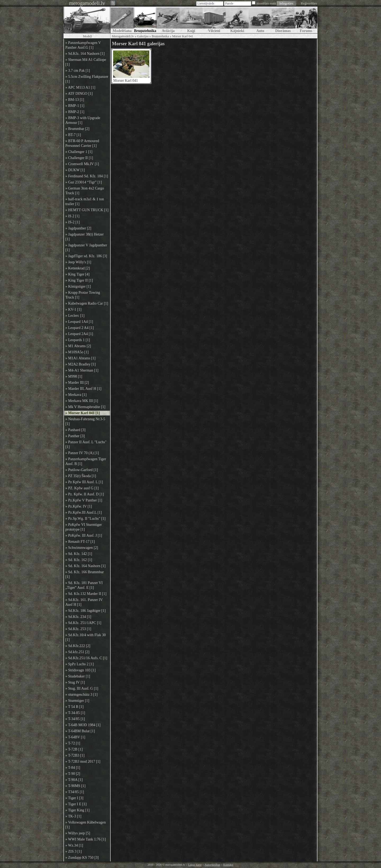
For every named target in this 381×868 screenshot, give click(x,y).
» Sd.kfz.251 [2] (77, 652)
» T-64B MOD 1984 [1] (83, 725)
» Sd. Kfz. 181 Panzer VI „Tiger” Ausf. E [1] (84, 585)
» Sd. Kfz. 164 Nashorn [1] (85, 566)
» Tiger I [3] (74, 798)
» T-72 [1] (73, 743)
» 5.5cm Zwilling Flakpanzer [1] (87, 79)
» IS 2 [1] (72, 216)
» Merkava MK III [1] (82, 401)
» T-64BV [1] (75, 737)
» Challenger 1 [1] (79, 152)
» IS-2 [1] (72, 222)
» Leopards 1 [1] (78, 340)
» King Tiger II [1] (79, 280)
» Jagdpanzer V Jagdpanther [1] (86, 248)
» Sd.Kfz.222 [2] (78, 646)
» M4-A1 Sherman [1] (82, 370)
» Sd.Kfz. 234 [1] (78, 617)
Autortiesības (212, 865)
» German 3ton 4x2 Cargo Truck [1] (85, 191)
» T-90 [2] (73, 774)
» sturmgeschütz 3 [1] (81, 695)
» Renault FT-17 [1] (80, 542)
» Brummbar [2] (77, 129)
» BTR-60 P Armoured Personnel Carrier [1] (82, 143)
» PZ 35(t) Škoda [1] (81, 476)
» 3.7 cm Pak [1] (78, 71)
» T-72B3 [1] (75, 755)
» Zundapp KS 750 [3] (82, 858)
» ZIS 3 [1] (74, 851)
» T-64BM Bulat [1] (80, 731)
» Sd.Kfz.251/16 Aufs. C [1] (86, 658)
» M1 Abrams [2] (78, 346)
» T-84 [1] (73, 768)
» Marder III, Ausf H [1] (83, 389)
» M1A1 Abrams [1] (80, 358)
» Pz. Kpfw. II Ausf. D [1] (85, 494)
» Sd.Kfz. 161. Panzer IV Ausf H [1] (84, 602)
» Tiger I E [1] (76, 804)
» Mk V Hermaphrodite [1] (85, 407)
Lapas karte (195, 865)
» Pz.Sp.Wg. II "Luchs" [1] (85, 519)
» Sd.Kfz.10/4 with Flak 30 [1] (85, 637)
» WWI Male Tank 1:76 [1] (86, 839)
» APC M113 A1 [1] (80, 87)
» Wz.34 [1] (74, 845)
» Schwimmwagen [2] (82, 548)
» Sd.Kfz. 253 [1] (78, 629)
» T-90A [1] (74, 780)
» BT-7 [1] (73, 135)
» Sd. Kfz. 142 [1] (79, 554)
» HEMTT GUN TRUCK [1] (87, 210)
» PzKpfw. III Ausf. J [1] (84, 535)
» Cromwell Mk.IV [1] (82, 164)
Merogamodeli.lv (123, 36)
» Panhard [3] (75, 430)
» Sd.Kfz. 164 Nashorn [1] (85, 54)
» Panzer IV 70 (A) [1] (82, 453)
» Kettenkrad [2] (78, 268)
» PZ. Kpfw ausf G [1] (82, 488)
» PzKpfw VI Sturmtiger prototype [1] (84, 527)
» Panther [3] (75, 436)
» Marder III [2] (77, 383)
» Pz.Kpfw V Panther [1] (84, 500)
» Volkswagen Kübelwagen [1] (86, 825)
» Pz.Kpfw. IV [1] (79, 506)
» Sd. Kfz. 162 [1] (79, 560)
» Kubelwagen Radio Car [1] (87, 303)
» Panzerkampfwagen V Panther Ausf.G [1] (83, 45)
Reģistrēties (309, 3)
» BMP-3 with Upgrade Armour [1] (83, 120)
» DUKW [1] (75, 170)
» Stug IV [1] (75, 682)
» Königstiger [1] (78, 286)
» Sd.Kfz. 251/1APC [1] (83, 623)
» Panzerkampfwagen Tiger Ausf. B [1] (86, 461)
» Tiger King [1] (77, 810)
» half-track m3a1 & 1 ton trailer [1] (85, 202)
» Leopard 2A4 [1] (79, 334)
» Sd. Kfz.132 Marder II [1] (86, 594)
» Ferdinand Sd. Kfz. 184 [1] (87, 176)
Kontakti (228, 865)
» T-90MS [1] (75, 786)
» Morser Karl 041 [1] (83, 413)
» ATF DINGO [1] (79, 94)
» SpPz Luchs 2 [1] (80, 664)
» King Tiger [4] (77, 274)
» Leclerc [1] (75, 316)
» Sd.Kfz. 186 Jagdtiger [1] (85, 611)
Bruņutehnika (160, 36)
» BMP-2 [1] (75, 112)
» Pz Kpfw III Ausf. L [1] (84, 482)
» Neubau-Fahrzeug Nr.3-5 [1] (85, 421)
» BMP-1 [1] (75, 106)
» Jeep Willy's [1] (78, 262)
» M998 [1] (74, 376)
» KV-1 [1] (73, 309)
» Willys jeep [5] (78, 833)
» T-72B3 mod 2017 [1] (83, 761)
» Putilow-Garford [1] (82, 470)
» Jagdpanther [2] (78, 228)
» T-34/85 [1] (75, 719)
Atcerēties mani (266, 3)
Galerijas (143, 36)
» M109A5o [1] (77, 352)
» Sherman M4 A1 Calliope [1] (86, 62)
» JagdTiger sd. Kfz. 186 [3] (86, 256)
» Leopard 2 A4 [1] (80, 328)
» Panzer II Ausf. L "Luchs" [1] (86, 444)
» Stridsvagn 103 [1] (81, 670)
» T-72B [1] (74, 749)
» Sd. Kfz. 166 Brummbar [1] (85, 574)
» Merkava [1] (76, 395)
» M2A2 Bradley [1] (81, 364)
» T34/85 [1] (75, 792)
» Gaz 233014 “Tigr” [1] (84, 182)
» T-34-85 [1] (75, 713)
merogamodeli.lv (87, 3)
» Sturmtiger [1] (77, 701)
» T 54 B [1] (74, 707)
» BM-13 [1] (75, 100)
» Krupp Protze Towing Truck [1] (83, 295)
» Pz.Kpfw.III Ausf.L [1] (84, 512)
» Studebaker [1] (78, 676)
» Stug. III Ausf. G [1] (82, 688)
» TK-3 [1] (73, 816)
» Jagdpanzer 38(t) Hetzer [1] (85, 237)
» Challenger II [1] (79, 158)
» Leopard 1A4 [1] (79, 322)
